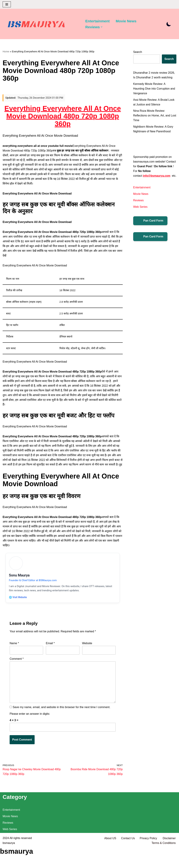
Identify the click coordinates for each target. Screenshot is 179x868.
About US (110, 859)
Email (50, 651)
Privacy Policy (149, 859)
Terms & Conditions (164, 864)
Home (6, 52)
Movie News (126, 21)
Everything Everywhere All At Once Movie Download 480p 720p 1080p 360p (63, 116)
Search (138, 52)
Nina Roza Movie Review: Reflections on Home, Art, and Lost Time (152, 116)
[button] (102, 27)
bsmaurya (9, 864)
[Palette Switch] (169, 24)
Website (87, 651)
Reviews (138, 206)
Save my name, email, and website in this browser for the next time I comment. (61, 715)
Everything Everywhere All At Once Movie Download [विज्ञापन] (35, 266)
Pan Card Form (150, 226)
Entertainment (98, 21)
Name (14, 651)
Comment (17, 666)
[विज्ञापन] (63, 194)
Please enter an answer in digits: (30, 721)
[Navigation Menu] (7, 4)
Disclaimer (169, 859)
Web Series (140, 212)
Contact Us (128, 859)
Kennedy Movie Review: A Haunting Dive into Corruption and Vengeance (154, 89)
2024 (6, 859)
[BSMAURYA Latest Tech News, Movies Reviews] (36, 25)
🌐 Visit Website (18, 604)
